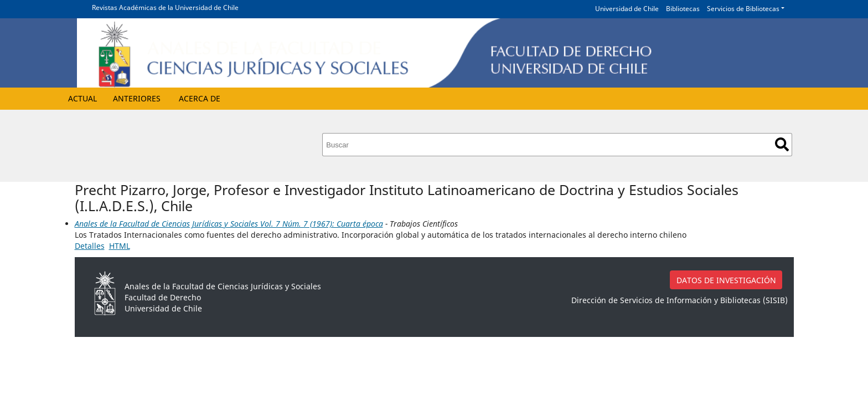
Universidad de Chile (627, 9)
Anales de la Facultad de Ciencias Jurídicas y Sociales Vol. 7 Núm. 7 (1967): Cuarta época (229, 224)
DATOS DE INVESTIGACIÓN (726, 280)
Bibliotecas (683, 9)
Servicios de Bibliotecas (743, 9)
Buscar (782, 144)
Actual (82, 98)
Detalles (90, 246)
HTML (120, 246)
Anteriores (137, 98)
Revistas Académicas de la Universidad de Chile (165, 7)
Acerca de (200, 98)
